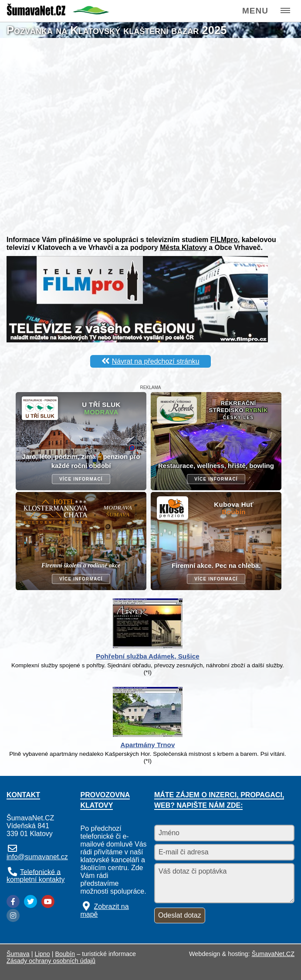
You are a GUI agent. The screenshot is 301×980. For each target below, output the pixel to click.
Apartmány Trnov (147, 745)
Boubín (65, 954)
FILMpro (224, 240)
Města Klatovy (183, 248)
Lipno (42, 954)
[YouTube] (48, 901)
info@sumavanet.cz (37, 857)
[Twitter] (30, 901)
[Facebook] (13, 901)
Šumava (18, 954)
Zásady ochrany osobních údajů (51, 961)
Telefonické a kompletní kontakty (36, 876)
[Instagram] (13, 915)
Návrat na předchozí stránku (156, 361)
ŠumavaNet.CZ (273, 954)
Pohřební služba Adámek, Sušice (147, 656)
